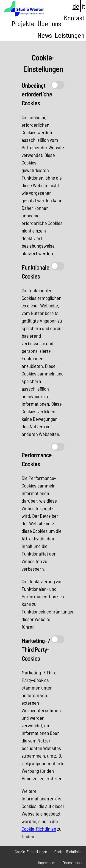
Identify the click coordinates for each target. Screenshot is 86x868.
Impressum (47, 863)
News (45, 35)
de (76, 6)
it (83, 6)
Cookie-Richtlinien (39, 829)
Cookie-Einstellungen (31, 852)
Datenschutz (72, 863)
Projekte (23, 23)
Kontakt (74, 18)
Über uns (49, 23)
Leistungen (70, 35)
